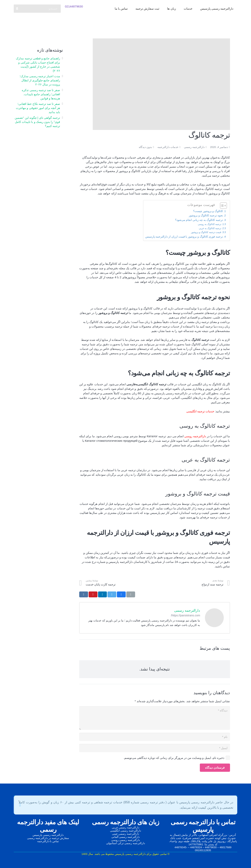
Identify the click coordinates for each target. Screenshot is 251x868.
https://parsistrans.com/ (186, 615)
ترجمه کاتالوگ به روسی (210, 224)
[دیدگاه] (155, 718)
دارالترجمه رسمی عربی (126, 828)
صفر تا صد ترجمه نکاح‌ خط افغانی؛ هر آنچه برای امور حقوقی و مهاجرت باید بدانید (38, 108)
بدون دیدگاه (145, 147)
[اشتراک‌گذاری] (121, 594)
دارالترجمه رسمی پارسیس (48, 835)
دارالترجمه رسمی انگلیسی (125, 831)
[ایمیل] (155, 748)
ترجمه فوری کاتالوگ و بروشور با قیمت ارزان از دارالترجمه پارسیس (184, 237)
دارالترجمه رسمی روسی (126, 840)
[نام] (155, 737)
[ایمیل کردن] (131, 594)
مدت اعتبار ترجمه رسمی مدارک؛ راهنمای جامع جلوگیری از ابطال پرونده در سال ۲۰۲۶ (40, 80)
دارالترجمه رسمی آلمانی (126, 837)
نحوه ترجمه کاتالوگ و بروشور (206, 215)
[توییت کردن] (112, 594)
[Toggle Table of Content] (221, 206)
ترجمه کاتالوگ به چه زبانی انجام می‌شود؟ (199, 220)
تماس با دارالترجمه (48, 841)
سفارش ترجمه (60, 838)
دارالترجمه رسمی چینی (125, 834)
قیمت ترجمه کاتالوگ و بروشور (206, 232)
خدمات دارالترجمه (168, 147)
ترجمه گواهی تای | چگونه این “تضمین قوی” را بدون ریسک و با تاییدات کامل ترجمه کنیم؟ (37, 122)
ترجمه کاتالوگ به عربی (210, 228)
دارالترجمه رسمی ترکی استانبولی (125, 843)
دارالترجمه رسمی (194, 147)
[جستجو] (37, 10)
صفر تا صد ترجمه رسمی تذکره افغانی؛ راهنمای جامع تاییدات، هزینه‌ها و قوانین (41, 94)
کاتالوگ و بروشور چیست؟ (208, 211)
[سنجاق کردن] (93, 594)
